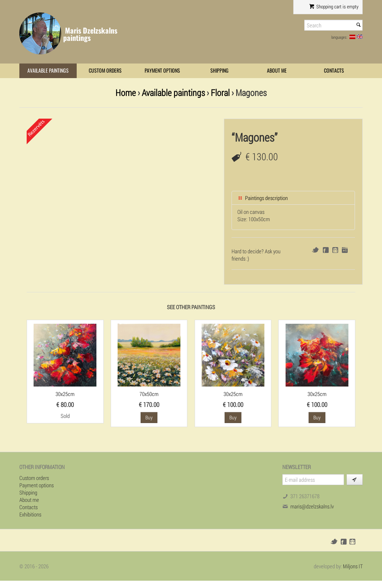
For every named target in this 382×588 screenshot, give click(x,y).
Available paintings (48, 71)
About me (277, 71)
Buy (149, 417)
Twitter (315, 250)
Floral (220, 93)
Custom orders (105, 71)
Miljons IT (353, 566)
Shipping (219, 71)
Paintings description (263, 198)
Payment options (162, 71)
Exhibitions (30, 514)
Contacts (334, 71)
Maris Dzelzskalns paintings (90, 34)
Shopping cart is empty (334, 7)
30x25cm (65, 394)
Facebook (326, 250)
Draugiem (335, 250)
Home (126, 93)
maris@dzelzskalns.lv (312, 506)
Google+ (345, 250)
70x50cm (149, 394)
